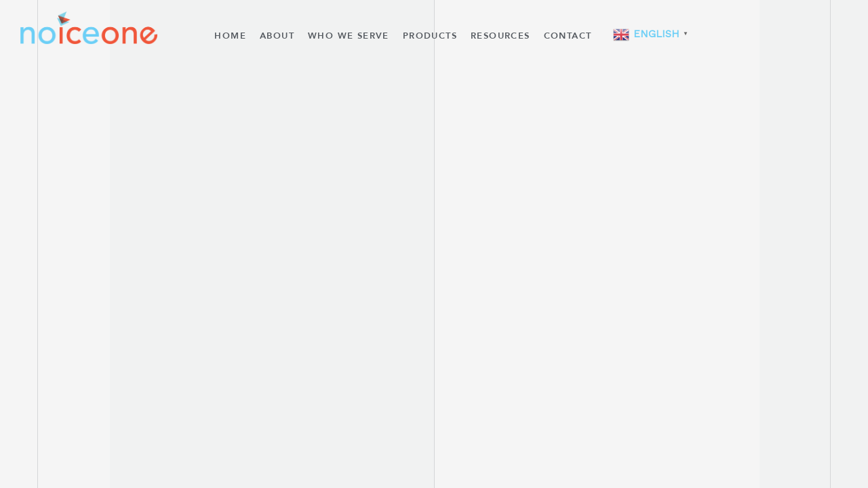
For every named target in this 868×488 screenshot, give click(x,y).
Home (230, 36)
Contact (568, 36)
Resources (500, 36)
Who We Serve (349, 36)
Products (430, 36)
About (277, 36)
